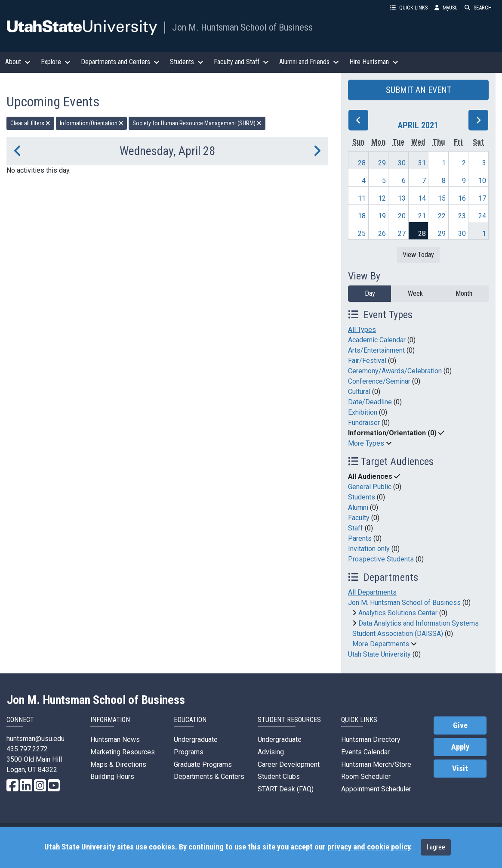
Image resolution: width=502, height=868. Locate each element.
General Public (370, 487)
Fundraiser (364, 423)
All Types (362, 330)
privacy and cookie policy (369, 847)
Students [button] (187, 62)
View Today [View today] (418, 255)
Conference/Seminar (379, 381)
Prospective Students (381, 559)
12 (382, 198)
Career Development (289, 764)
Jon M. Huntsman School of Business (242, 27)
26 (382, 234)
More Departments (381, 644)
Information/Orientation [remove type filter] (92, 123)
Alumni (358, 507)
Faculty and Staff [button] (241, 62)
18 (362, 216)
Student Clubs (279, 777)
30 (402, 163)
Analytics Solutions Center (398, 613)
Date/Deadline (370, 402)
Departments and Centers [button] (120, 62)
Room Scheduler (366, 777)
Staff (356, 528)
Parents (360, 538)
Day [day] (370, 293)
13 (402, 198)
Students (362, 497)
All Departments (372, 592)
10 (482, 181)
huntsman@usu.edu (35, 739)
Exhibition (363, 412)
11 (362, 198)
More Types (366, 443)
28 (362, 163)
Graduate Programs (203, 764)
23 (462, 216)
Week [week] (415, 293)
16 (462, 198)
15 (442, 198)
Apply (460, 747)
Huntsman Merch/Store (376, 764)
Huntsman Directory (371, 739)
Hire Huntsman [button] (374, 62)
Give (460, 725)
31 (422, 163)
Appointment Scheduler (376, 789)
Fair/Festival (367, 361)
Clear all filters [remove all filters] (30, 123)
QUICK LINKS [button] (409, 8)
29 (382, 163)
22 (442, 216)
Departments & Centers (209, 777)
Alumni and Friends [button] (309, 62)
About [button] (18, 62)
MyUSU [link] (446, 8)
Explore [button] (56, 62)
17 (482, 198)
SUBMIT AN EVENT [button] (419, 90)
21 (422, 216)
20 (402, 216)
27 (402, 234)
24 (482, 216)
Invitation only (369, 549)
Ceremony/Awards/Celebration (395, 371)
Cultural (359, 392)
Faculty (359, 518)
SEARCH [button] (478, 8)
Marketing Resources (123, 752)
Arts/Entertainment (376, 350)
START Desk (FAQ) (286, 789)
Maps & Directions (118, 764)
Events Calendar (365, 752)
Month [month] (464, 293)
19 (382, 216)
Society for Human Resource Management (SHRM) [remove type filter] (197, 123)
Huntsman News (115, 739)
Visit (460, 769)
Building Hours (112, 777)
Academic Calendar (377, 340)
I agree (436, 847)
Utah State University (379, 654)
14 (422, 198)
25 (362, 234)
